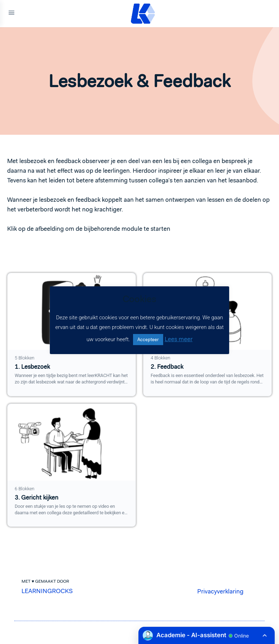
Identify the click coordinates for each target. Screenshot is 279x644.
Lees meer (179, 339)
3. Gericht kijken (37, 498)
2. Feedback (167, 367)
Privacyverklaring (220, 591)
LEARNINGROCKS (47, 591)
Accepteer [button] (148, 340)
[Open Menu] (11, 14)
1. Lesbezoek (32, 367)
